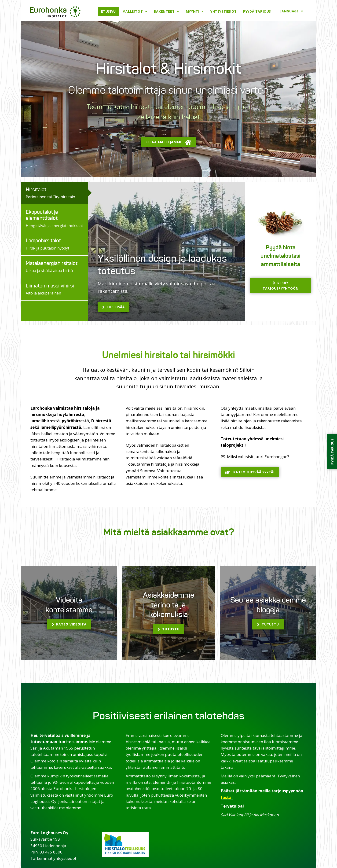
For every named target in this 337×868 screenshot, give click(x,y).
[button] (168, 142)
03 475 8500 (51, 851)
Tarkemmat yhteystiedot (53, 858)
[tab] (55, 193)
